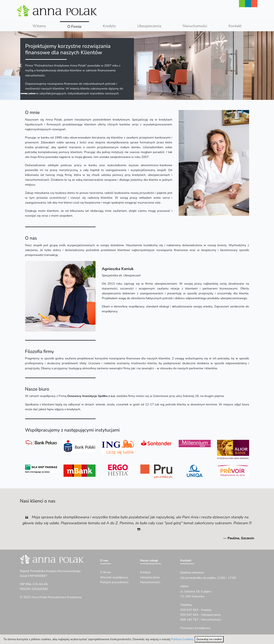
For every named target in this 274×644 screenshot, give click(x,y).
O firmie (106, 572)
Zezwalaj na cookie (209, 639)
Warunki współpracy (114, 577)
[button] (21, 66)
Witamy (39, 26)
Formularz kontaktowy (196, 628)
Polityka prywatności (114, 582)
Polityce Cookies (182, 639)
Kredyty (109, 26)
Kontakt (235, 26)
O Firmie (78, 26)
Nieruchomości (195, 26)
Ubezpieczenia (149, 26)
